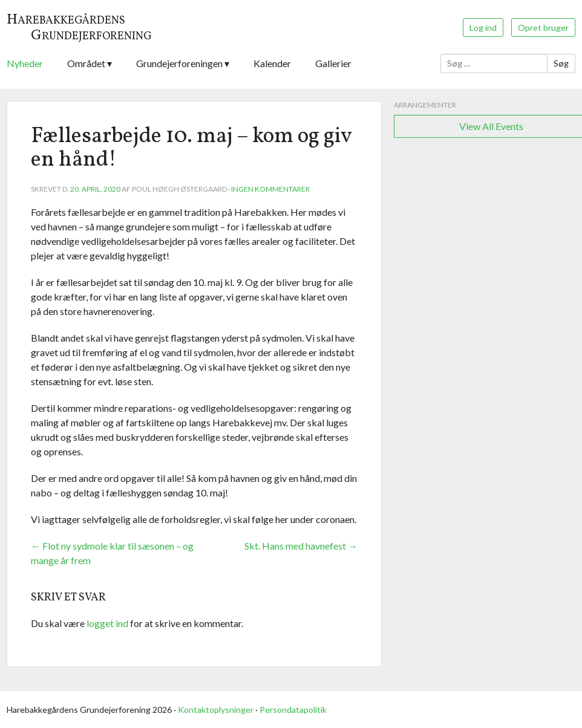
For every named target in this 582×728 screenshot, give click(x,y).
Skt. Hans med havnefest (301, 546)
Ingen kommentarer (270, 189)
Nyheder (25, 63)
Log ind (483, 28)
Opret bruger (543, 28)
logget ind (107, 623)
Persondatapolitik (293, 710)
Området (86, 63)
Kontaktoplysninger (216, 710)
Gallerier (333, 63)
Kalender (272, 63)
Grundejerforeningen (179, 63)
